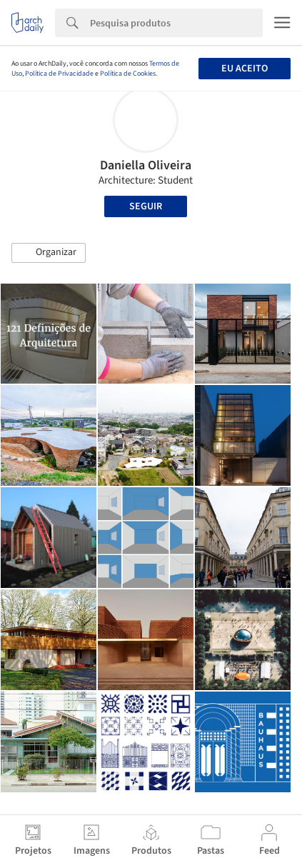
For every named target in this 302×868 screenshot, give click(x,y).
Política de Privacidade (59, 74)
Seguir (146, 206)
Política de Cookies (128, 74)
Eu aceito (245, 69)
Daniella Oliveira (146, 165)
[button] (49, 253)
